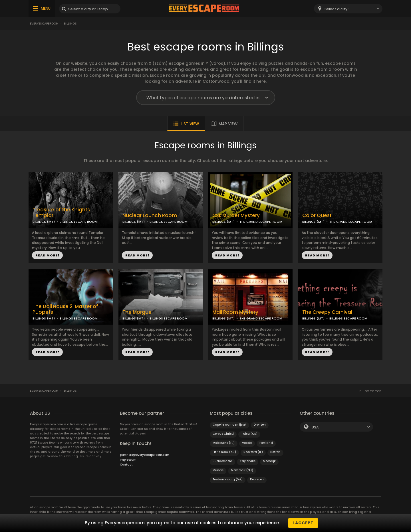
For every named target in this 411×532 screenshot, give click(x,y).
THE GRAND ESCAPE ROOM (261, 222)
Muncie (218, 470)
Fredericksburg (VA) (228, 479)
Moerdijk (269, 461)
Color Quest (317, 216)
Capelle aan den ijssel (229, 425)
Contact (126, 465)
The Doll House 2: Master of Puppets (65, 310)
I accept (303, 523)
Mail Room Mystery (235, 312)
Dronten (260, 425)
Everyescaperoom (44, 24)
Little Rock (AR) (224, 452)
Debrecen (257, 479)
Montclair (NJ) (242, 470)
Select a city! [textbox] (337, 9)
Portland (266, 443)
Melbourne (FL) (224, 443)
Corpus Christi (223, 434)
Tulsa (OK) (249, 434)
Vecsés (247, 443)
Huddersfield (222, 461)
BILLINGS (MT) (44, 222)
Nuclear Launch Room (150, 216)
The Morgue (137, 312)
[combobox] (348, 9)
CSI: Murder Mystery (236, 216)
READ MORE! (47, 255)
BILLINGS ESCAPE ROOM (79, 222)
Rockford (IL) (253, 452)
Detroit (275, 452)
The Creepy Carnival (327, 312)
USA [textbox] (315, 427)
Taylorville (248, 461)
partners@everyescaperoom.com (145, 455)
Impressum (128, 460)
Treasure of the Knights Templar (61, 213)
